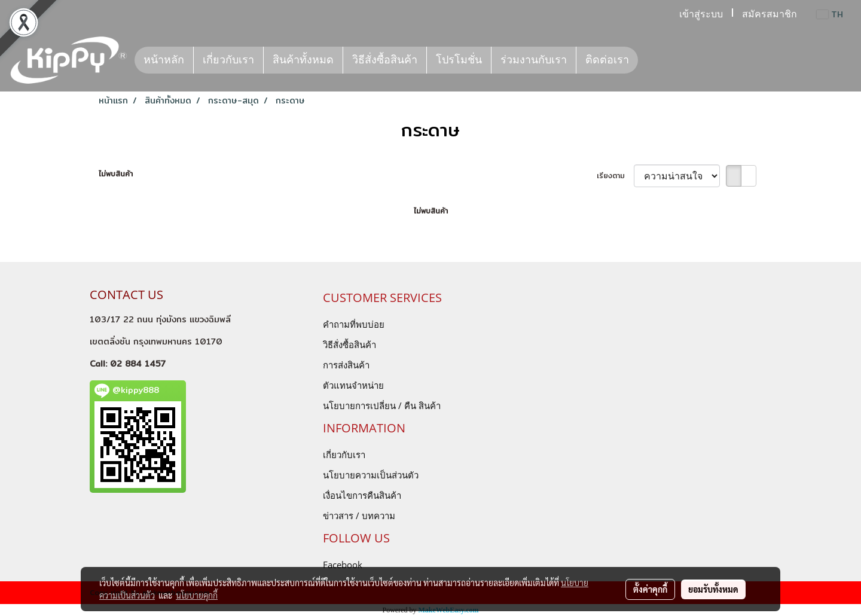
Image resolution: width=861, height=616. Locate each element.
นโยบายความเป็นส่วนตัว (371, 475)
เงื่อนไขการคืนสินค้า (362, 495)
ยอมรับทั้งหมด (713, 589)
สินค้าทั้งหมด (303, 60)
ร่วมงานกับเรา (534, 60)
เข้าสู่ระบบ (701, 14)
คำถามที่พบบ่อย (354, 324)
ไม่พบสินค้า (116, 174)
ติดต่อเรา (607, 60)
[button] (649, 60)
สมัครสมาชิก (770, 14)
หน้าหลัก (164, 60)
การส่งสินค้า (346, 365)
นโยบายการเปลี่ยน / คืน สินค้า (382, 405)
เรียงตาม (615, 176)
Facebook (343, 565)
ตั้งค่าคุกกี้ (650, 589)
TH (830, 14)
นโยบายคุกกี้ (197, 595)
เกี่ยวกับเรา (228, 60)
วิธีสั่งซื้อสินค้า (385, 60)
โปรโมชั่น (459, 60)
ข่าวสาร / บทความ (359, 516)
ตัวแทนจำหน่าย (353, 385)
